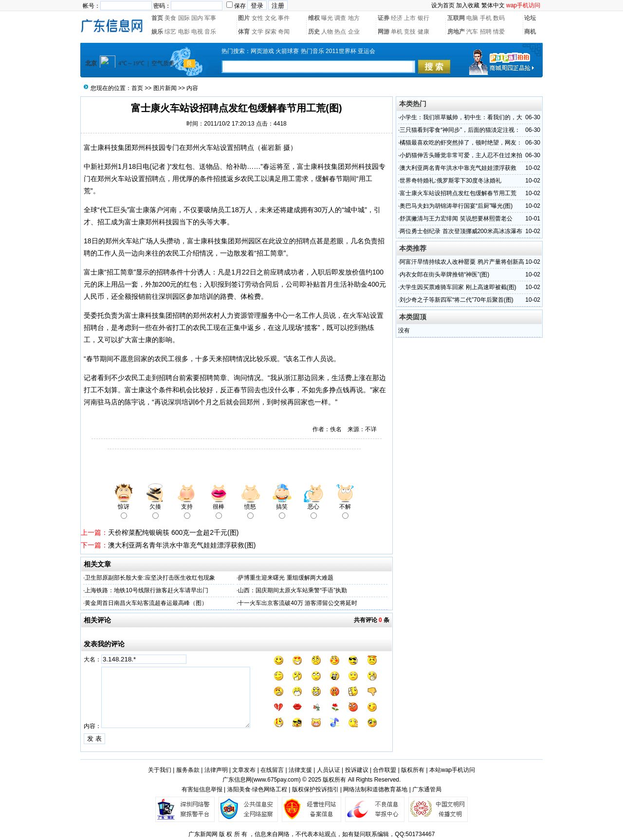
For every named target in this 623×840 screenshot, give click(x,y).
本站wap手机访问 (452, 770)
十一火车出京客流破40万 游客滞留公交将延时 (298, 603)
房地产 (456, 32)
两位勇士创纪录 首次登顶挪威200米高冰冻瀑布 (461, 231)
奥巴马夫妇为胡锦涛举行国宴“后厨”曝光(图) (456, 206)
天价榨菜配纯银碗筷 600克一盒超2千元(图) (173, 532)
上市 (410, 18)
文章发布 (244, 770)
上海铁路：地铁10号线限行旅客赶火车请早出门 (146, 590)
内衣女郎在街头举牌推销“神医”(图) (444, 274)
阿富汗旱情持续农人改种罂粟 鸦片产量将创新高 (462, 262)
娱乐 (157, 32)
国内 (197, 18)
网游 (384, 32)
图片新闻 (165, 88)
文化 (271, 18)
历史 (314, 32)
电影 (184, 32)
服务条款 (188, 770)
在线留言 (272, 770)
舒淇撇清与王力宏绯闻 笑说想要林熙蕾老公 (456, 219)
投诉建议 (357, 770)
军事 (210, 18)
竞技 (410, 32)
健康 (423, 32)
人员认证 (329, 770)
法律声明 (216, 770)
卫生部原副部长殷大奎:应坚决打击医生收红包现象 (150, 578)
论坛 (530, 18)
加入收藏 (468, 5)
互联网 (456, 18)
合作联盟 (385, 770)
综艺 (170, 32)
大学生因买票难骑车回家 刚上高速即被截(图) (458, 287)
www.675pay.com (276, 780)
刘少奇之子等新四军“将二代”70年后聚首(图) (456, 300)
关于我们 (160, 770)
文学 (257, 32)
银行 (423, 18)
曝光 (327, 18)
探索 (271, 32)
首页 (157, 18)
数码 (499, 18)
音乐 (210, 32)
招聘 (486, 32)
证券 (384, 18)
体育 (244, 32)
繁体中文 (493, 5)
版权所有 (413, 770)
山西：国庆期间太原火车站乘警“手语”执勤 (293, 590)
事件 (284, 18)
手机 (486, 18)
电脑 (472, 18)
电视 (197, 32)
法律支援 (300, 770)
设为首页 (443, 5)
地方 (354, 18)
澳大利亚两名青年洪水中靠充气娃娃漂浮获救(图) (182, 545)
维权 (314, 18)
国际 (184, 18)
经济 (397, 18)
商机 (530, 32)
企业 (354, 32)
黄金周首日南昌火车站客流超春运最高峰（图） (146, 603)
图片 (244, 18)
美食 (170, 18)
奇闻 (284, 32)
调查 (340, 18)
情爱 (499, 32)
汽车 (472, 32)
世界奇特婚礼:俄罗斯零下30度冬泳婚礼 (450, 181)
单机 (397, 32)
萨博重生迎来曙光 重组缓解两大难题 (285, 578)
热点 (340, 32)
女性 (257, 18)
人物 (327, 32)
